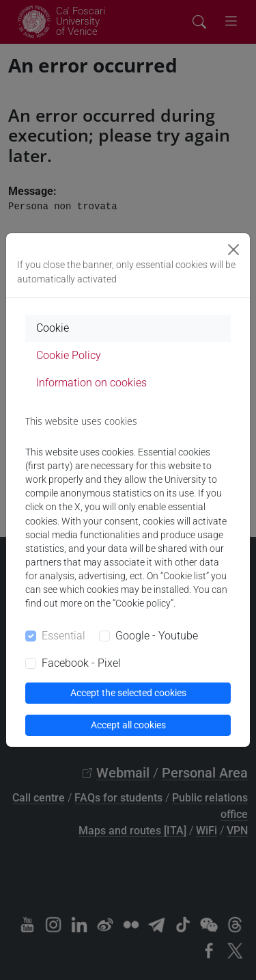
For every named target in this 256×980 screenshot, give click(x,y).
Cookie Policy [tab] (69, 355)
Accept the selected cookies (128, 693)
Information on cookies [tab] (91, 383)
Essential (63, 636)
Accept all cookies (128, 725)
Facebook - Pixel (81, 663)
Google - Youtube (157, 636)
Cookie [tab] (53, 328)
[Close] (233, 250)
